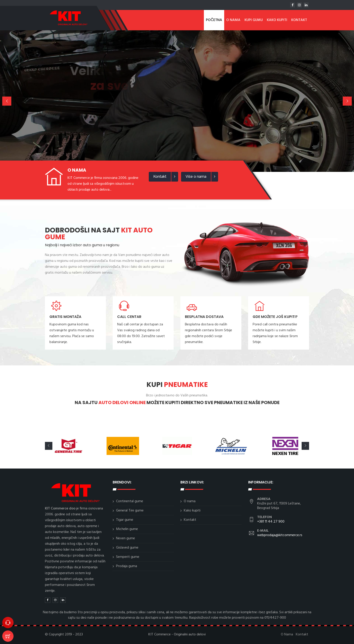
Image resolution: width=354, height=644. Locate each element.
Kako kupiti (277, 20)
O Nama (233, 20)
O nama (190, 501)
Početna (214, 20)
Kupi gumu (254, 20)
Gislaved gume (127, 548)
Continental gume (130, 501)
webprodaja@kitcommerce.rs (280, 535)
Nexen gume (126, 538)
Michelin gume (127, 529)
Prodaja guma (127, 566)
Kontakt (299, 20)
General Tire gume (130, 511)
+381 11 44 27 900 (271, 522)
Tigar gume (125, 520)
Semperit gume (128, 557)
